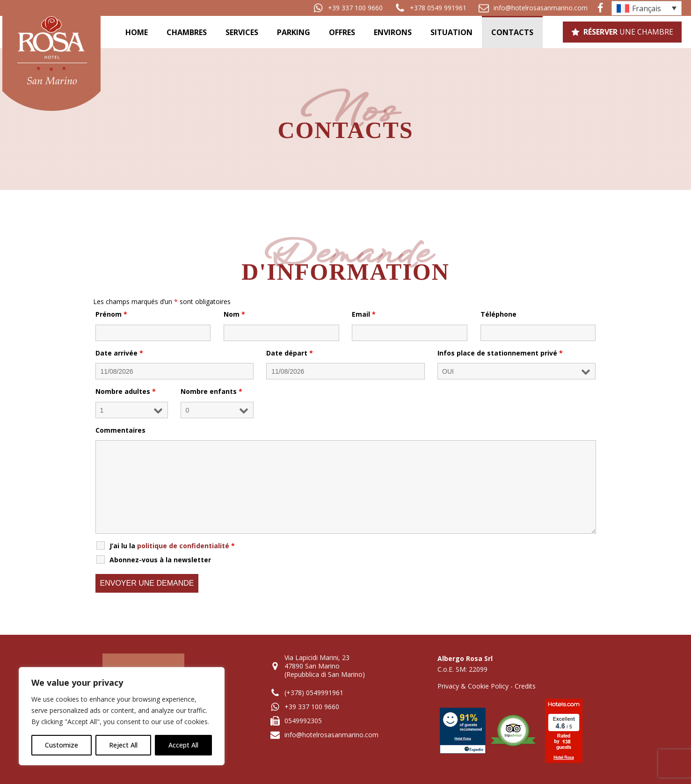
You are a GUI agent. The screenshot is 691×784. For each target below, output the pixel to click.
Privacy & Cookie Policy (473, 686)
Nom (234, 314)
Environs (393, 32)
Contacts (512, 32)
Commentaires (120, 430)
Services (242, 32)
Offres (342, 32)
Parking (294, 32)
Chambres (187, 32)
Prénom (111, 314)
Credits (525, 686)
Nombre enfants (211, 391)
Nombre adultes (126, 391)
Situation (451, 32)
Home (137, 32)
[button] (348, 8)
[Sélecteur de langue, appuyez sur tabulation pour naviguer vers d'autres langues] (647, 8)
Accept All (183, 745)
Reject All (123, 745)
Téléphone (498, 314)
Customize (62, 745)
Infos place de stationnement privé (500, 353)
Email (364, 314)
